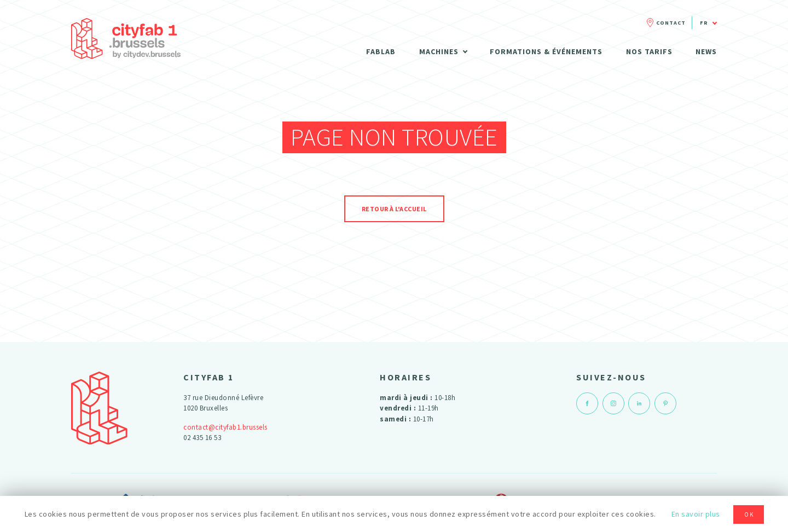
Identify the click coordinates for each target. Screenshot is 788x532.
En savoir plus (696, 514)
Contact (671, 23)
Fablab (381, 51)
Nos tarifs (649, 51)
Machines (439, 51)
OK (749, 514)
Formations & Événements (546, 51)
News (706, 51)
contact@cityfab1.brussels (225, 427)
